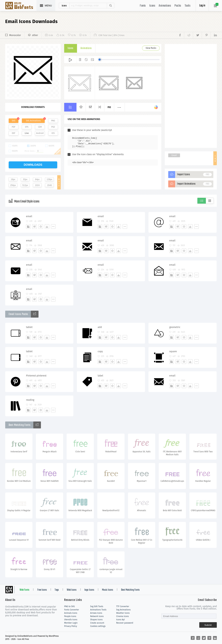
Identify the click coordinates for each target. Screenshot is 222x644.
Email (174, 155)
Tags (57, 590)
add (100, 327)
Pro (109, 107)
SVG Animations (33, 121)
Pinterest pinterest (36, 376)
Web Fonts (24, 590)
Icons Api (120, 620)
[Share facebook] (181, 35)
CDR (40, 127)
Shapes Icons (96, 620)
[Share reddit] (188, 35)
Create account (97, 623)
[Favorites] (41, 226)
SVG (14, 121)
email (29, 216)
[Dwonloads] (47, 226)
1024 (37, 185)
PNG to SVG (69, 606)
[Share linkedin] (214, 35)
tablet (29, 327)
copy (100, 351)
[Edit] (35, 226)
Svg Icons (21, 6)
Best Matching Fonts (130, 590)
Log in (202, 6)
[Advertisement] (191, 96)
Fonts (143, 6)
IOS (53, 133)
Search (110, 6)
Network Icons (97, 616)
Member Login (71, 623)
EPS (27, 127)
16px (13, 179)
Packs (178, 6)
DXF (14, 133)
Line (27, 133)
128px (50, 179)
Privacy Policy (71, 626)
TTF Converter (123, 606)
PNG (53, 121)
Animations (165, 6)
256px (13, 185)
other (35, 35)
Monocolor (15, 35)
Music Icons (108, 590)
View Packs (151, 48)
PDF (14, 127)
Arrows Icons (96, 613)
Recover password (125, 623)
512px (25, 185)
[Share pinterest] (206, 35)
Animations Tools (98, 610)
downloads (33, 165)
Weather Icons (123, 613)
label (100, 376)
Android (40, 133)
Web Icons (72, 590)
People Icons (70, 616)
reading (30, 400)
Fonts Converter (72, 610)
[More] (53, 226)
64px (37, 179)
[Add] (28, 226)
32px (25, 179)
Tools (188, 6)
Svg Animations (123, 610)
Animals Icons (71, 613)
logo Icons (89, 590)
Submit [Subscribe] (208, 625)
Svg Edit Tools (97, 606)
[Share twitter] (197, 35)
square (173, 351)
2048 (50, 185)
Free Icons (42, 590)
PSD (53, 127)
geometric (175, 327)
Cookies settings (98, 626)
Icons (152, 6)
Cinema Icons (122, 616)
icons (64, 6)
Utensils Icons (71, 620)
